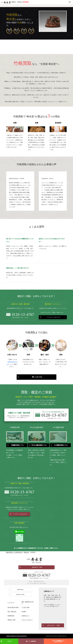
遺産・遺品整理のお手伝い (28, 603)
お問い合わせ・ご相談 (53, 625)
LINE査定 (10, 641)
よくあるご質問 (25, 607)
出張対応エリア (25, 616)
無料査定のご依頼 (37, 567)
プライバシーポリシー (27, 620)
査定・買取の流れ (12, 612)
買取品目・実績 (11, 620)
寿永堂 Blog (20, 590)
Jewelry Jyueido (20, 594)
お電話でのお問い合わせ (36, 575)
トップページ (11, 602)
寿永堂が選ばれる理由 (13, 607)
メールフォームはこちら (53, 317)
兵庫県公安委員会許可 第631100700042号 (16, 636)
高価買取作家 (11, 616)
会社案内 (24, 612)
